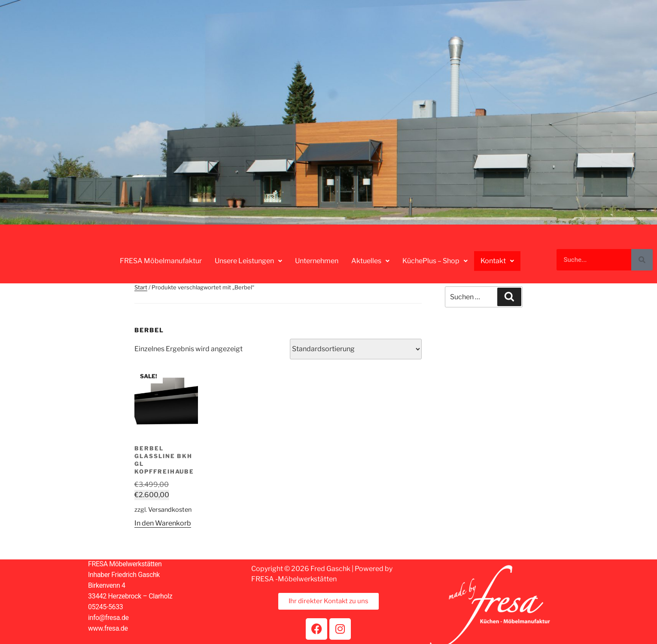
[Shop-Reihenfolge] (356, 349)
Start (141, 287)
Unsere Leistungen (249, 261)
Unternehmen (318, 261)
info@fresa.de (108, 618)
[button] (249, 261)
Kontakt (497, 261)
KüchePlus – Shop (436, 261)
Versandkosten (170, 510)
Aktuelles (371, 261)
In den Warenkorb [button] (163, 523)
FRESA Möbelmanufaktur (162, 261)
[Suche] (642, 260)
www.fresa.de (108, 628)
